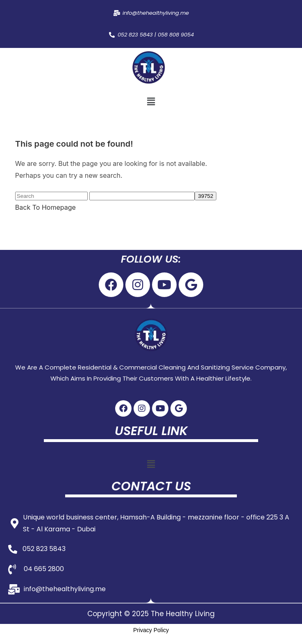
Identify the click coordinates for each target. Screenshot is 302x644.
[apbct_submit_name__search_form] (205, 196)
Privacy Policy (151, 630)
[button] (151, 102)
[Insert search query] (51, 196)
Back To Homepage (45, 207)
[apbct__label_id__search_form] (142, 196)
